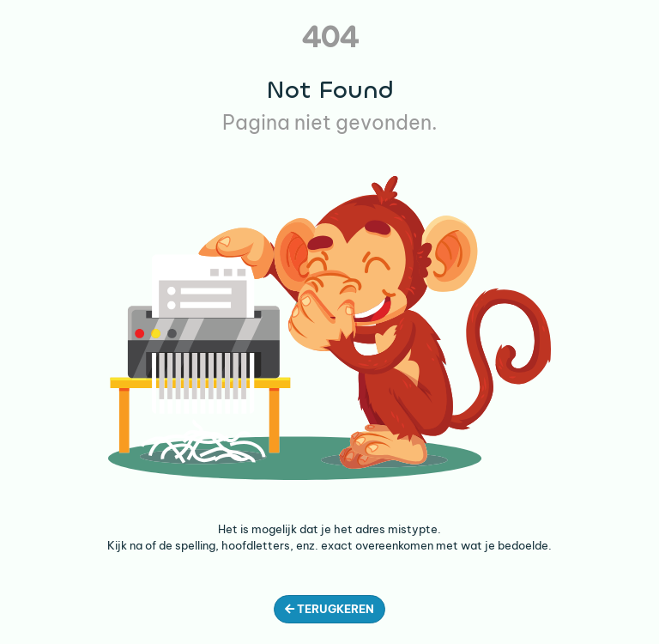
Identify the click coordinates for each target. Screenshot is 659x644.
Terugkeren (329, 609)
